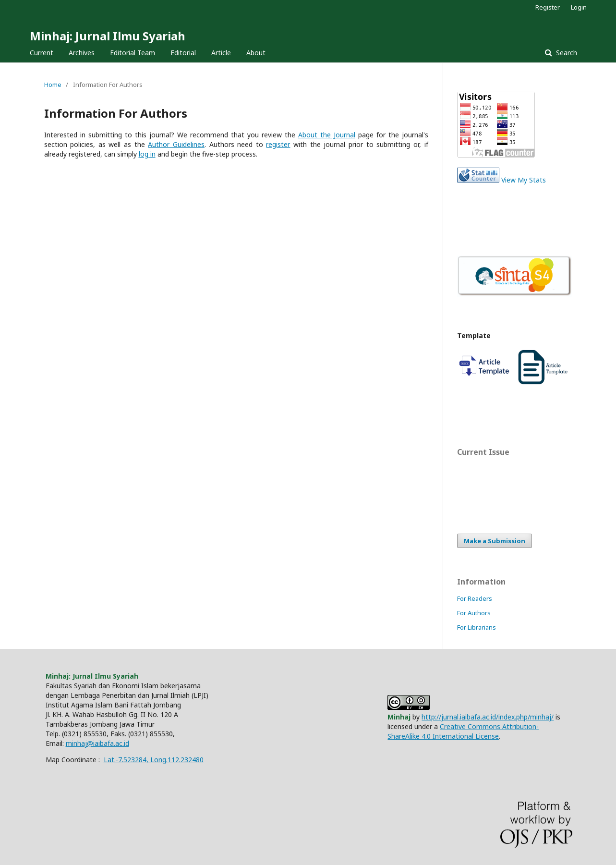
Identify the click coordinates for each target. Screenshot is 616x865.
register (278, 144)
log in (147, 154)
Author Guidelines (176, 144)
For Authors (474, 613)
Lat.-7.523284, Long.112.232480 (154, 760)
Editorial (183, 53)
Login (579, 7)
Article (221, 53)
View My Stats (524, 180)
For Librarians (477, 627)
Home (53, 85)
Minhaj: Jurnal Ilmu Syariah (108, 36)
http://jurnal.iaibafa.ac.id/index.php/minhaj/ (488, 717)
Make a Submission (495, 541)
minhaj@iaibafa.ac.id (97, 743)
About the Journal (327, 135)
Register (548, 7)
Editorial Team (133, 53)
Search (566, 53)
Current (42, 53)
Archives (82, 53)
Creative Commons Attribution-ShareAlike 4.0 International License (463, 731)
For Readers (475, 598)
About (256, 53)
